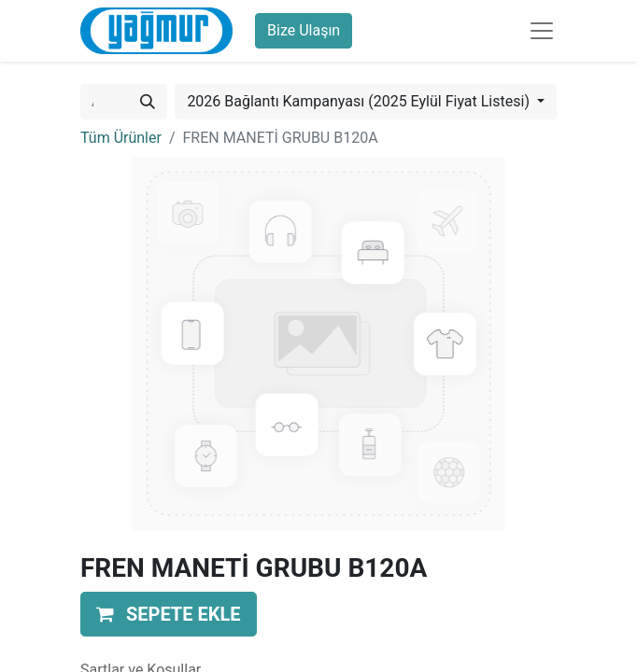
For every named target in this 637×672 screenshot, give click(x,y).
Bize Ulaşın (304, 30)
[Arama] (148, 102)
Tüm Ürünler (121, 138)
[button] (169, 614)
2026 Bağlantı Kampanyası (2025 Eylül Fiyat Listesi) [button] (360, 101)
